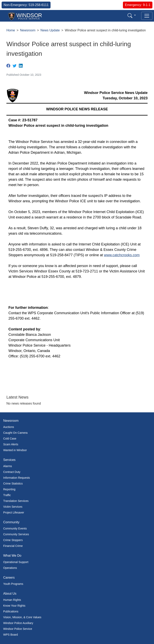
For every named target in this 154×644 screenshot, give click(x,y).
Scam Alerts (11, 444)
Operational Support (16, 562)
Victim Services (13, 507)
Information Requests (17, 478)
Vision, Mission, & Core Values (22, 617)
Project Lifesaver (14, 512)
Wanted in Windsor (15, 450)
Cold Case (10, 439)
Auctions (9, 427)
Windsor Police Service (18, 629)
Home (11, 30)
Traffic (7, 495)
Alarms (8, 466)
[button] (132, 15)
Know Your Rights (14, 606)
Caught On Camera (15, 433)
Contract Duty (12, 472)
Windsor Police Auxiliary (18, 623)
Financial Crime (13, 546)
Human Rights (12, 600)
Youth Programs (13, 584)
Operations (10, 568)
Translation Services (16, 501)
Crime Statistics (13, 483)
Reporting (9, 489)
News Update (50, 30)
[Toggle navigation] (147, 16)
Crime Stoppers (13, 540)
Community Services (16, 534)
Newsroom (28, 30)
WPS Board (11, 635)
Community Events (15, 528)
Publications (11, 611)
